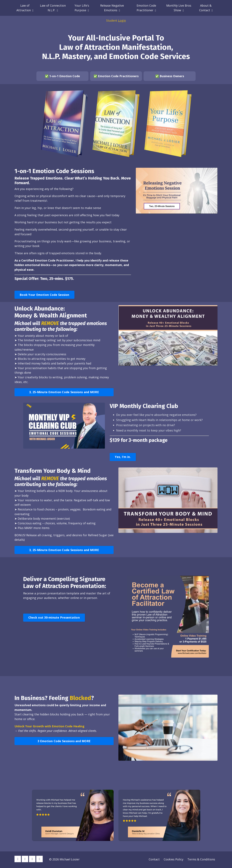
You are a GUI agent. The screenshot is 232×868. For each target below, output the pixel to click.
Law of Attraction (25, 8)
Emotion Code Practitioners (118, 76)
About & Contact (206, 8)
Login (122, 20)
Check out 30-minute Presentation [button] (54, 618)
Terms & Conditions (201, 860)
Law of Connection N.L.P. (53, 8)
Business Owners (172, 76)
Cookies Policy (174, 860)
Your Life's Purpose (82, 8)
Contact (154, 860)
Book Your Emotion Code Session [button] (44, 295)
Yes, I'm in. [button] (123, 457)
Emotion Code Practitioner (146, 8)
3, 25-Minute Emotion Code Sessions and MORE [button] (64, 393)
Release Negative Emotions (112, 8)
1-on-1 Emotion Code (65, 76)
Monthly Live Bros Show (179, 8)
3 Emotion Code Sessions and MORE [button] (64, 742)
